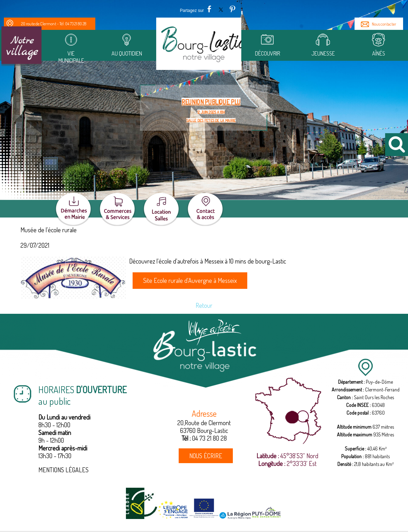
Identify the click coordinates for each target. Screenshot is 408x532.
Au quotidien (126, 53)
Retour (204, 305)
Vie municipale (71, 57)
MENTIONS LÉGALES (63, 470)
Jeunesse (323, 53)
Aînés (379, 53)
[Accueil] (199, 46)
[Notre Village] (21, 46)
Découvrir (267, 53)
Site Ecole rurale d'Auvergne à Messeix (190, 280)
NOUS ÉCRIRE (206, 456)
